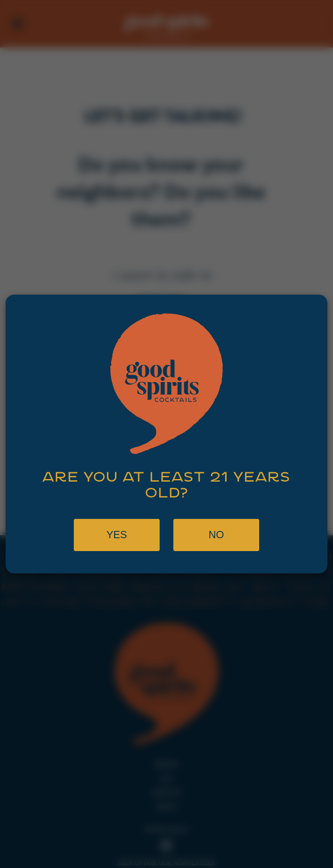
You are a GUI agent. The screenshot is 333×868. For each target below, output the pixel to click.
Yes (117, 535)
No (216, 535)
